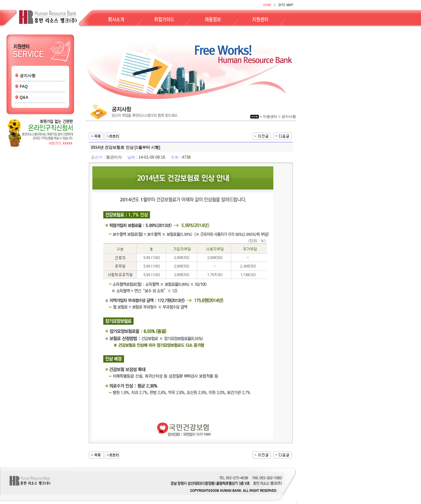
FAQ (24, 87)
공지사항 (28, 76)
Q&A (24, 97)
